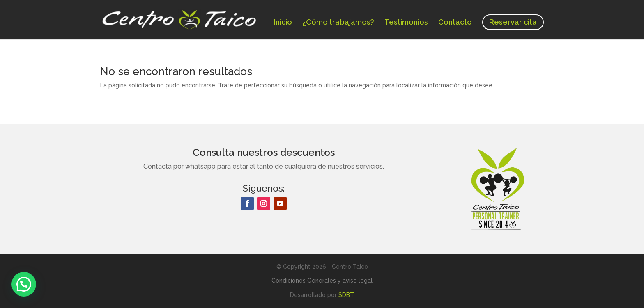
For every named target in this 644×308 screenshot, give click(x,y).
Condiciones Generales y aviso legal (322, 281)
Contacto (455, 23)
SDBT (346, 295)
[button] (24, 284)
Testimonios (406, 23)
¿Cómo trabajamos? (338, 23)
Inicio (283, 23)
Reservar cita (513, 22)
